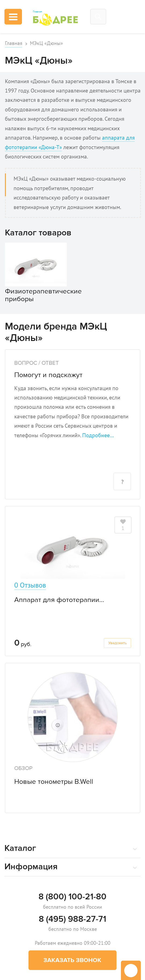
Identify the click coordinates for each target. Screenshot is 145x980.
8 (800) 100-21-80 (72, 897)
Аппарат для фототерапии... (59, 600)
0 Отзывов (30, 585)
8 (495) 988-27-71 (72, 919)
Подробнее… (98, 435)
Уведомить (117, 643)
